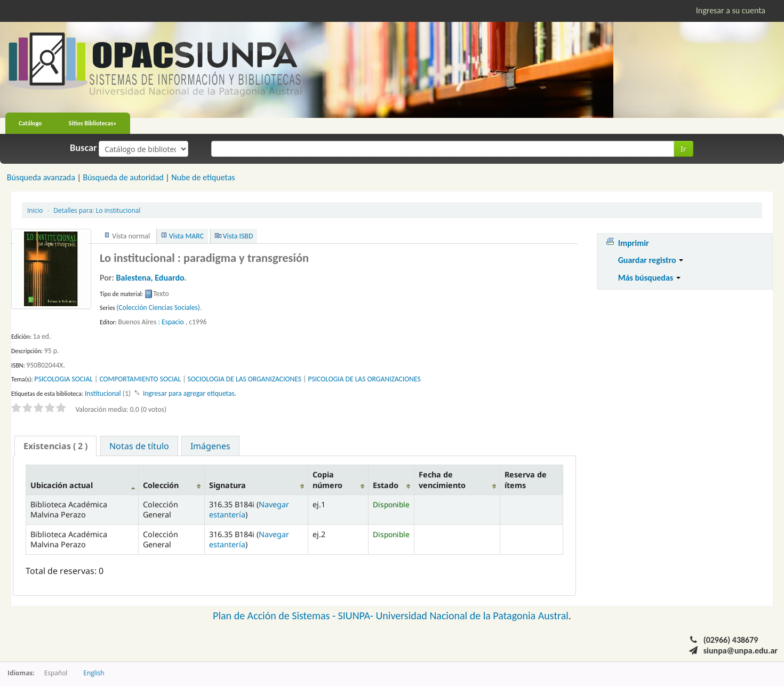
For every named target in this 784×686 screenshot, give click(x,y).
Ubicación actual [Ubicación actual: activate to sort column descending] (62, 485)
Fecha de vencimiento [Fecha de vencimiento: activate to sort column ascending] (442, 480)
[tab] (55, 446)
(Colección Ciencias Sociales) (158, 308)
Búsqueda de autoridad (123, 177)
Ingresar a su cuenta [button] (731, 10)
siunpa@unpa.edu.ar (741, 651)
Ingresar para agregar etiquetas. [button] (190, 393)
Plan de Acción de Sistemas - (275, 616)
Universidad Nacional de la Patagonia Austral (472, 616)
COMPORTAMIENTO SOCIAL (140, 379)
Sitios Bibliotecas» (93, 123)
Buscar (83, 148)
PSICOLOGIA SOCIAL (63, 379)
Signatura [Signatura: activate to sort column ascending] (227, 485)
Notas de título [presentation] (139, 446)
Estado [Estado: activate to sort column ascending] (386, 485)
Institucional (103, 393)
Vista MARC (186, 236)
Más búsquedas (649, 278)
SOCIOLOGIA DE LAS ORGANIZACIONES (245, 379)
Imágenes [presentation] (210, 446)
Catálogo (30, 123)
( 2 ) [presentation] (55, 446)
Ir (683, 149)
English (94, 673)
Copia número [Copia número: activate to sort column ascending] (327, 480)
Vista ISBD (238, 236)
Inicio (35, 210)
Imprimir (634, 243)
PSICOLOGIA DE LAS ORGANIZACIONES (364, 379)
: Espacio (171, 322)
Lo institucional (97, 210)
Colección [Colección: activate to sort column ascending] (161, 485)
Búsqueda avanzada (41, 177)
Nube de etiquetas (203, 177)
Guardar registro (651, 260)
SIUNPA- (357, 616)
